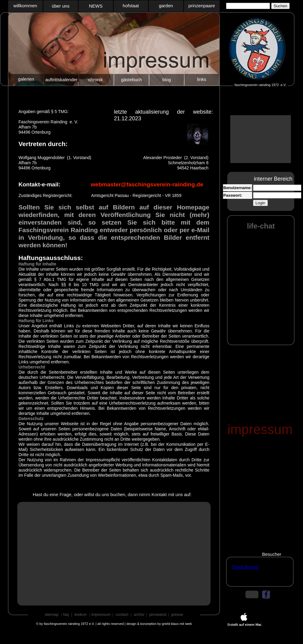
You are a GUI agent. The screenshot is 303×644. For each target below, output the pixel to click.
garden (166, 6)
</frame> (260, 6)
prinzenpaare (202, 6)
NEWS (96, 6)
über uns (61, 6)
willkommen (25, 6)
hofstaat (131, 6)
